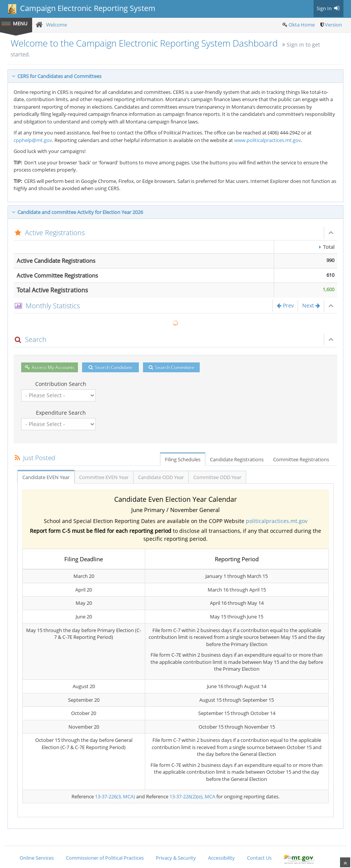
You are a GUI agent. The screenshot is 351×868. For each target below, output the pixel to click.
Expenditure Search (61, 413)
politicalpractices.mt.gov (277, 521)
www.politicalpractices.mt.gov (268, 140)
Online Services (37, 858)
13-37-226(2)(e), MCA (192, 796)
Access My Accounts (50, 367)
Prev (285, 305)
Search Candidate (110, 367)
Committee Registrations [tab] (301, 459)
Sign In (328, 8)
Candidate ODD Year (161, 477)
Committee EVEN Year (104, 477)
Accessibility (221, 858)
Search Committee (172, 367)
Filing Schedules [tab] (183, 459)
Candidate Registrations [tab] (237, 459)
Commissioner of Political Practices (105, 858)
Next (311, 305)
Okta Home (302, 25)
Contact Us (259, 858)
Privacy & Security (176, 858)
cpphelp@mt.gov (33, 140)
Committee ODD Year (217, 477)
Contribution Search (61, 384)
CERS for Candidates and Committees (57, 76)
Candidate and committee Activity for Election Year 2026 (77, 212)
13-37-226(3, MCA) (115, 796)
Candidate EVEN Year (46, 477)
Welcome (57, 25)
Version (333, 25)
